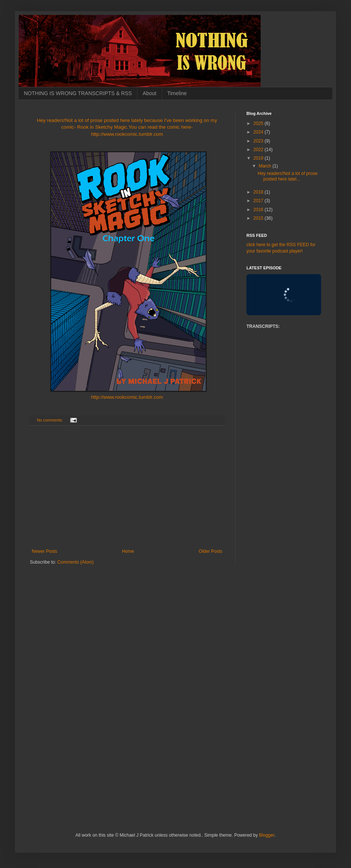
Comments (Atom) (75, 562)
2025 (259, 123)
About (150, 93)
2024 (259, 132)
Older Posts (210, 551)
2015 (259, 218)
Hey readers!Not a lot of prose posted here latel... (288, 176)
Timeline (177, 93)
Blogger (267, 835)
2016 (259, 210)
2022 (259, 150)
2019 (259, 158)
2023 (259, 141)
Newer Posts (44, 551)
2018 (259, 192)
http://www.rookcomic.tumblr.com (127, 397)
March (266, 166)
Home (128, 551)
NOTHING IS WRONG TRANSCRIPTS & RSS (78, 93)
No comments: (51, 420)
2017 (259, 201)
